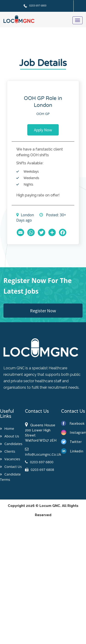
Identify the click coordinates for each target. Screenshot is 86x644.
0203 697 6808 (40, 469)
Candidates (11, 444)
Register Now (43, 311)
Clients (8, 451)
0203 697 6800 (35, 5)
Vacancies (10, 459)
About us (10, 436)
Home (7, 428)
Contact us (11, 466)
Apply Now (43, 130)
